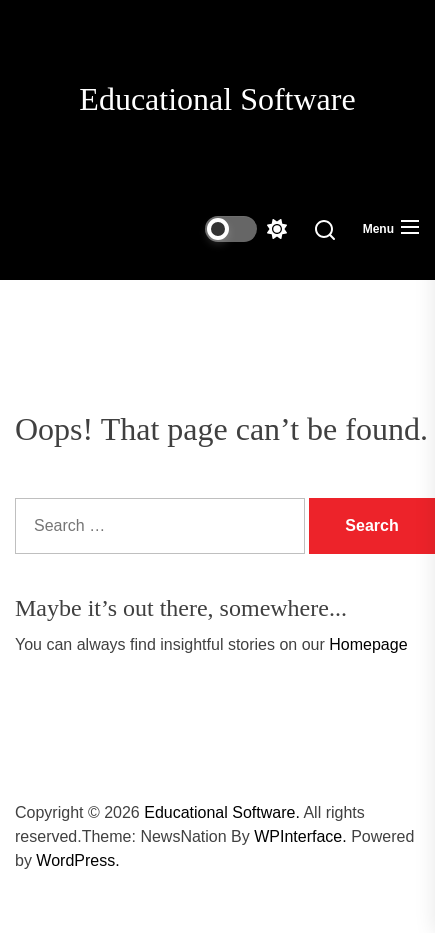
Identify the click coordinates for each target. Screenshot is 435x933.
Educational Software (217, 99)
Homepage (368, 644)
